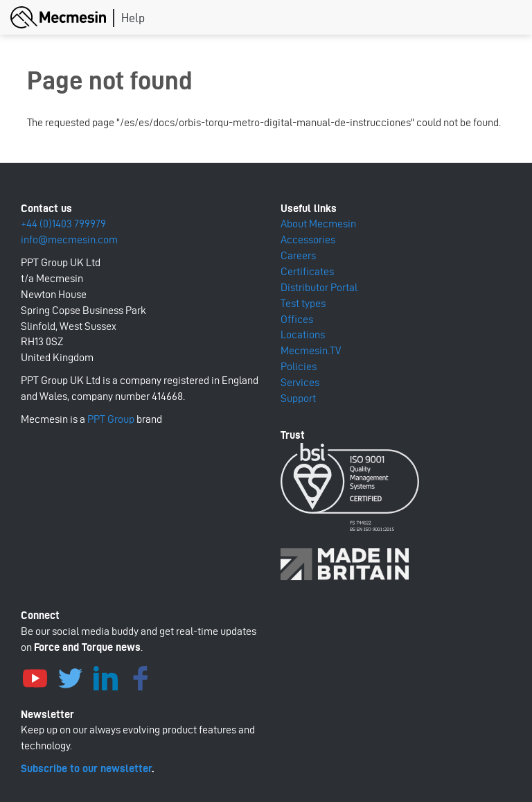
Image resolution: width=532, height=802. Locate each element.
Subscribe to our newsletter (86, 768)
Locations (303, 334)
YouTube (35, 677)
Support (298, 398)
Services (300, 382)
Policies (299, 366)
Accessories (308, 239)
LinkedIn (105, 677)
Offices (297, 319)
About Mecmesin (318, 224)
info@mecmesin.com (69, 239)
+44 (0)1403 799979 (63, 224)
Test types (303, 303)
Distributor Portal (319, 287)
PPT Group (111, 419)
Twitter (70, 677)
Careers (298, 255)
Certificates (307, 271)
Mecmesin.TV (311, 350)
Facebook (141, 677)
